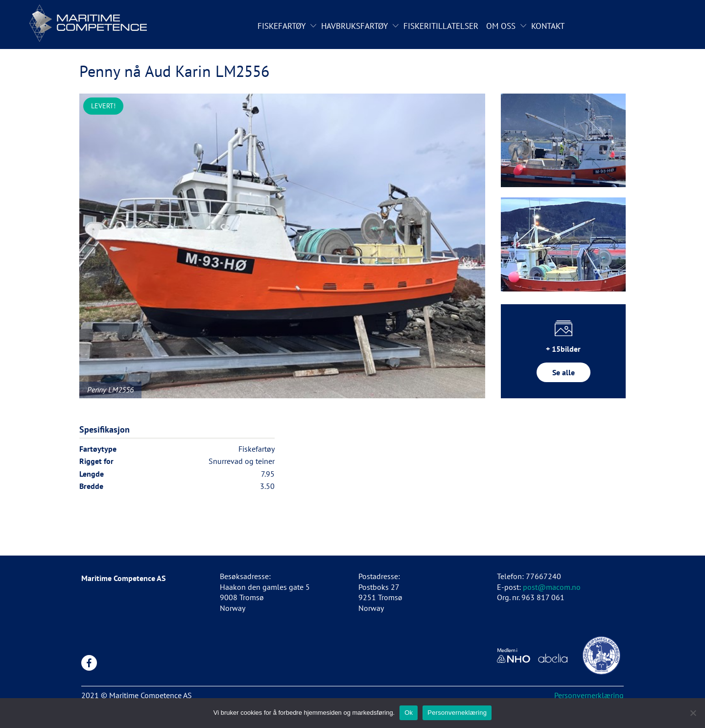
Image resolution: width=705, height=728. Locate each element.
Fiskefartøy (282, 26)
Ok (409, 713)
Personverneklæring (457, 713)
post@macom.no (552, 587)
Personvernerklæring (589, 695)
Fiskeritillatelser (441, 26)
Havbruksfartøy (354, 26)
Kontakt (548, 26)
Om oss (501, 26)
